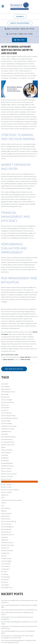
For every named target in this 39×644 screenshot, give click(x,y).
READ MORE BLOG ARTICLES (14, 369)
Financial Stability (6, 421)
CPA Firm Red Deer (7, 413)
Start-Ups (4, 556)
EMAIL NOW (21, 40)
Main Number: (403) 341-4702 (21, 29)
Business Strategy (6, 484)
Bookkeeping (5, 460)
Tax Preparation (13, 78)
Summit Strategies (6, 561)
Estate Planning (23, 71)
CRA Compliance (6, 508)
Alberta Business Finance (8, 392)
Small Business (5, 553)
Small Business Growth (8, 429)
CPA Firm (12, 71)
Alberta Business (6, 389)
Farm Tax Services (19, 73)
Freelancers (5, 537)
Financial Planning (6, 529)
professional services (7, 543)
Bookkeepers (11, 64)
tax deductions (5, 569)
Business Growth (6, 479)
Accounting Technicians (20, 61)
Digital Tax (4, 511)
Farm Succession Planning (9, 521)
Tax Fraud (4, 572)
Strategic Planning (6, 558)
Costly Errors (5, 410)
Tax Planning (5, 78)
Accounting (4, 434)
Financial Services (30, 73)
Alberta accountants (7, 450)
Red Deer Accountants (8, 545)
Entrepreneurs (5, 516)
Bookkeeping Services (22, 64)
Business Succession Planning (10, 68)
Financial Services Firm (8, 76)
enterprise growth (6, 513)
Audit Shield (5, 455)
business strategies (7, 400)
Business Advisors (6, 468)
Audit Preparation (6, 453)
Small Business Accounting (9, 426)
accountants (5, 384)
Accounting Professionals (25, 59)
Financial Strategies (7, 423)
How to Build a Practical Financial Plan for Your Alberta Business (19, 610)
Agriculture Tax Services (8, 445)
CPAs (17, 71)
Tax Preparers (23, 78)
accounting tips (5, 386)
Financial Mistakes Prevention (10, 418)
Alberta (3, 447)
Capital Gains (5, 495)
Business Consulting (29, 66)
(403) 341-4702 (25, 359)
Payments (20, 16)
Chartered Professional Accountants (12, 500)
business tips (5, 405)
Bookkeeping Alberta (7, 463)
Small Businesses (6, 431)
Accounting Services (7, 61)
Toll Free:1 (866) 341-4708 (21, 34)
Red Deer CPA (5, 548)
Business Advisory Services (15, 66)
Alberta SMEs (5, 394)
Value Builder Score (7, 587)
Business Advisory (6, 471)
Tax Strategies (5, 585)
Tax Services (31, 78)
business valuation (7, 492)
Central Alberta (5, 408)
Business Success (6, 487)
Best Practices (5, 397)
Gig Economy (5, 540)
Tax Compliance (6, 566)
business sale (5, 482)
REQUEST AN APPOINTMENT (20, 23)
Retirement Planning (21, 76)
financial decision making (8, 416)
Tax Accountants (32, 76)
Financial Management (7, 527)
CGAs (21, 68)
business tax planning (7, 402)
